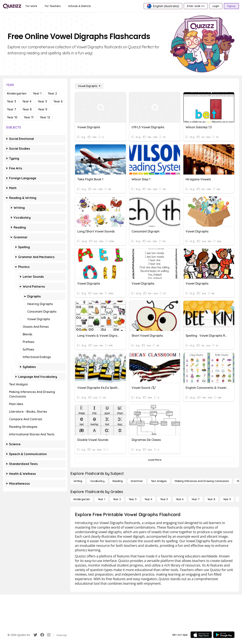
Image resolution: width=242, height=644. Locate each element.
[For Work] (31, 6)
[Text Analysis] (159, 481)
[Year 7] (195, 499)
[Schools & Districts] (80, 6)
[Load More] (155, 460)
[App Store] (201, 635)
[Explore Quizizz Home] (12, 6)
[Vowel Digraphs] (89, 86)
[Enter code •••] (196, 6)
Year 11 (29, 117)
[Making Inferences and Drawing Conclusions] (202, 481)
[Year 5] (164, 499)
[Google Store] (224, 635)
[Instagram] (49, 635)
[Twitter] (35, 635)
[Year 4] (148, 499)
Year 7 (12, 109)
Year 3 (11, 101)
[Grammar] (137, 481)
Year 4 (27, 101)
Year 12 (45, 117)
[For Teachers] (53, 6)
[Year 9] (227, 499)
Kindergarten (17, 93)
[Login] (216, 6)
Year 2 (52, 93)
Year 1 (37, 93)
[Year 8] (211, 499)
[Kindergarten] (82, 499)
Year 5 (42, 101)
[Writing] (78, 481)
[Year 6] (180, 499)
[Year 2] (117, 499)
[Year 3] (133, 499)
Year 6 (58, 101)
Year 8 (27, 109)
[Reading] (118, 481)
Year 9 (43, 109)
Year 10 (12, 117)
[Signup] (231, 6)
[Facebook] (42, 635)
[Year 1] (101, 499)
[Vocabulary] (97, 481)
